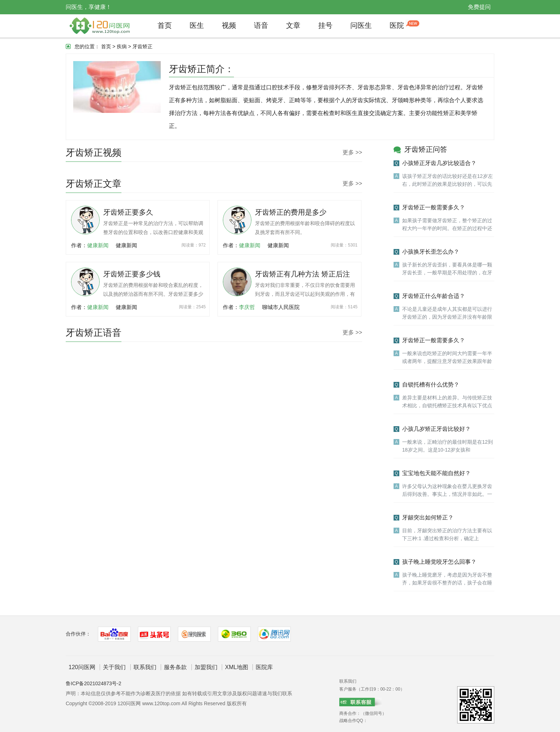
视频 (229, 25)
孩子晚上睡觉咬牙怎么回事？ (439, 562)
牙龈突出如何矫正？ (428, 517)
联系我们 (145, 667)
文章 (293, 25)
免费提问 (479, 7)
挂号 (325, 25)
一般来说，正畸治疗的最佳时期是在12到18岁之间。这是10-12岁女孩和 (447, 446)
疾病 (122, 46)
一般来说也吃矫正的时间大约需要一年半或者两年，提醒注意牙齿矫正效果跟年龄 (447, 357)
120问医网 (82, 667)
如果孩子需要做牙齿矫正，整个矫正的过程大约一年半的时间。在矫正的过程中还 (447, 224)
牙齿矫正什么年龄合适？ (434, 296)
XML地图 (237, 667)
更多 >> (352, 152)
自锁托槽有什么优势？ (431, 385)
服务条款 (175, 667)
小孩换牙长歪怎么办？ (431, 252)
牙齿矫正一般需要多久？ (434, 207)
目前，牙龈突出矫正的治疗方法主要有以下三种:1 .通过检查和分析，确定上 (447, 534)
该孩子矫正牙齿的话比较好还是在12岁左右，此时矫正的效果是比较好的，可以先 (447, 180)
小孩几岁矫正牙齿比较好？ (436, 429)
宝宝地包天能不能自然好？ (436, 473)
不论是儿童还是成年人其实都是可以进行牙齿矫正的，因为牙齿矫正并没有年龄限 (447, 313)
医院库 (264, 667)
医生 (197, 25)
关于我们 (114, 667)
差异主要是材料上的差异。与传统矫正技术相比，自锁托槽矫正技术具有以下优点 (447, 402)
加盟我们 (206, 667)
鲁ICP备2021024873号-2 (94, 683)
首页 (165, 25)
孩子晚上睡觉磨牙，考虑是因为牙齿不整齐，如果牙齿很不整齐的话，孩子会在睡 (447, 579)
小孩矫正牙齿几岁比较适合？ (439, 163)
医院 (397, 25)
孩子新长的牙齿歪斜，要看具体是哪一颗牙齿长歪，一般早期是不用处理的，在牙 (447, 269)
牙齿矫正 (142, 46)
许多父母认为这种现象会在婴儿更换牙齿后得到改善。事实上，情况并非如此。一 (447, 490)
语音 (261, 25)
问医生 (361, 25)
